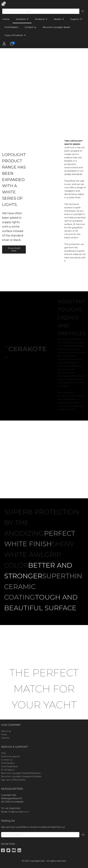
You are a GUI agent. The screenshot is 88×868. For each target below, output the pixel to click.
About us (6, 731)
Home (6, 19)
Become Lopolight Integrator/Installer (21, 776)
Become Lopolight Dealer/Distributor (21, 773)
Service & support (10, 756)
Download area (9, 766)
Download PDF (14, 249)
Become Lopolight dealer (57, 27)
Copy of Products (14, 35)
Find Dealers (11, 27)
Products (40, 19)
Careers (5, 738)
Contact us (30, 27)
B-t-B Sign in (8, 770)
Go (83, 835)
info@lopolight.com (18, 812)
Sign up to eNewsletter (13, 780)
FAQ (3, 753)
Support (75, 19)
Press (4, 734)
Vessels (57, 19)
